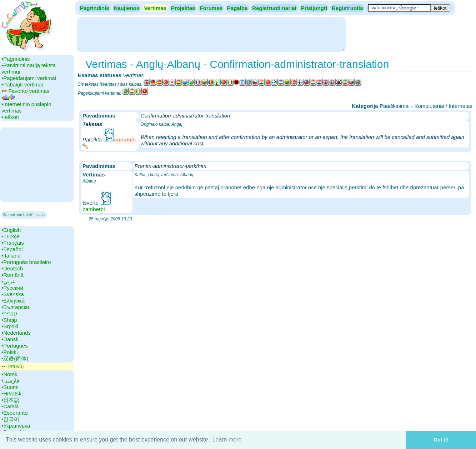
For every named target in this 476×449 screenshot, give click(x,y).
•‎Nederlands (16, 333)
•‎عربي (8, 281)
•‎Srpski (10, 326)
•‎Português (15, 346)
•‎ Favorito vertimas (25, 91)
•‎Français (13, 243)
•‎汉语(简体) (15, 358)
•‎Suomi (10, 387)
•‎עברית (9, 313)
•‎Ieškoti (10, 117)
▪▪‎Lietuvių (12, 366)
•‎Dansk (10, 339)
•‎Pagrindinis (16, 59)
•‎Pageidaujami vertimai (29, 78)
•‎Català (10, 406)
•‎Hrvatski (12, 393)
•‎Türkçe (11, 236)
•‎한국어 (10, 419)
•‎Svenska (13, 294)
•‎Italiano (11, 256)
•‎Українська (16, 426)
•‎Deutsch (12, 268)
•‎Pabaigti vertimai (22, 84)
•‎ (8, 98)
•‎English (11, 230)
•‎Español (12, 249)
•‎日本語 (10, 400)
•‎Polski (9, 352)
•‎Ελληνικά (13, 301)
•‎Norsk (9, 374)
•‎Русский (12, 288)
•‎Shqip (9, 320)
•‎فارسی (10, 381)
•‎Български (15, 307)
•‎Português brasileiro (26, 262)
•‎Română (12, 275)
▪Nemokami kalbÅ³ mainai (24, 215)
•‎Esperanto (15, 413)
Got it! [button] (441, 440)
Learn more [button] (227, 440)
